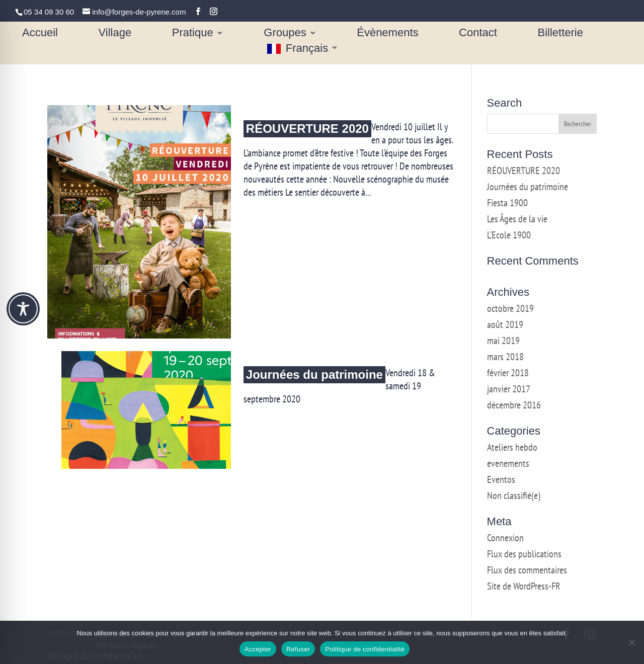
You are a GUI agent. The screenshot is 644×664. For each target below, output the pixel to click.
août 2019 (505, 324)
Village (115, 34)
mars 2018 (505, 357)
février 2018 (508, 373)
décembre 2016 (514, 405)
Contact (478, 34)
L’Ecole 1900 (509, 235)
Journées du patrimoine (314, 375)
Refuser (298, 649)
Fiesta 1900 (507, 203)
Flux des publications (524, 554)
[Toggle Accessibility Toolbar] (23, 309)
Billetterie (560, 34)
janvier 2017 (509, 389)
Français (307, 49)
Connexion (505, 538)
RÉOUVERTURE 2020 (307, 129)
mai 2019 (503, 341)
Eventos (501, 479)
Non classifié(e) (514, 495)
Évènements (387, 34)
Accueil (40, 34)
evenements (508, 463)
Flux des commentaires (527, 570)
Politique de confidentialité (365, 649)
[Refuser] (631, 642)
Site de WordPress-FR (524, 586)
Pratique (193, 34)
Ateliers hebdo (512, 447)
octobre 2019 (510, 308)
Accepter (258, 649)
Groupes (285, 34)
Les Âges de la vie (517, 219)
